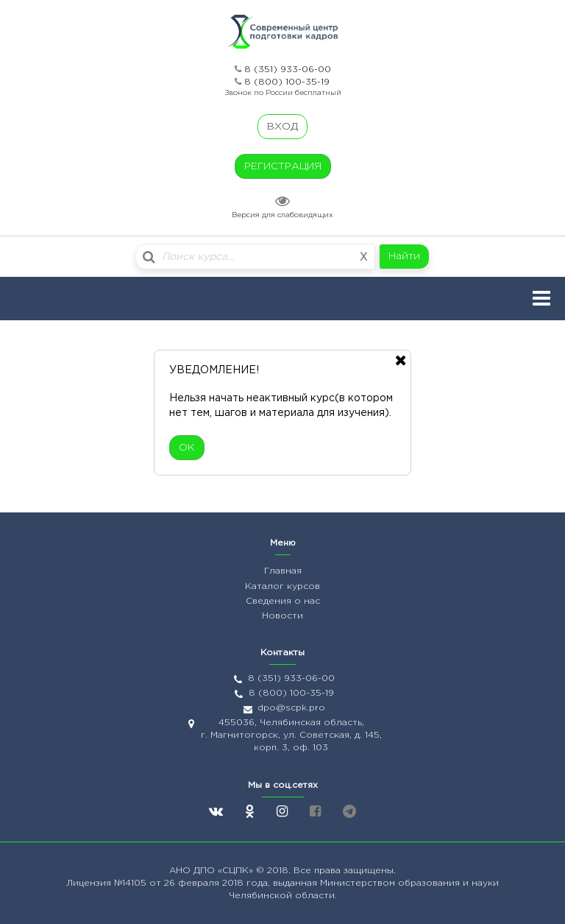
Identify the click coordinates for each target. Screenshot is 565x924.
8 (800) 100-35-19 (287, 82)
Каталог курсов (282, 586)
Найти (404, 256)
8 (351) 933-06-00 (288, 70)
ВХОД (282, 127)
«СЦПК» (237, 871)
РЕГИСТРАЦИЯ (283, 166)
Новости (282, 616)
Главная (283, 571)
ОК (187, 448)
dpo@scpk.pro (291, 708)
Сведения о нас (283, 601)
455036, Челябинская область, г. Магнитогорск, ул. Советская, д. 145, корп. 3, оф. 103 (291, 735)
